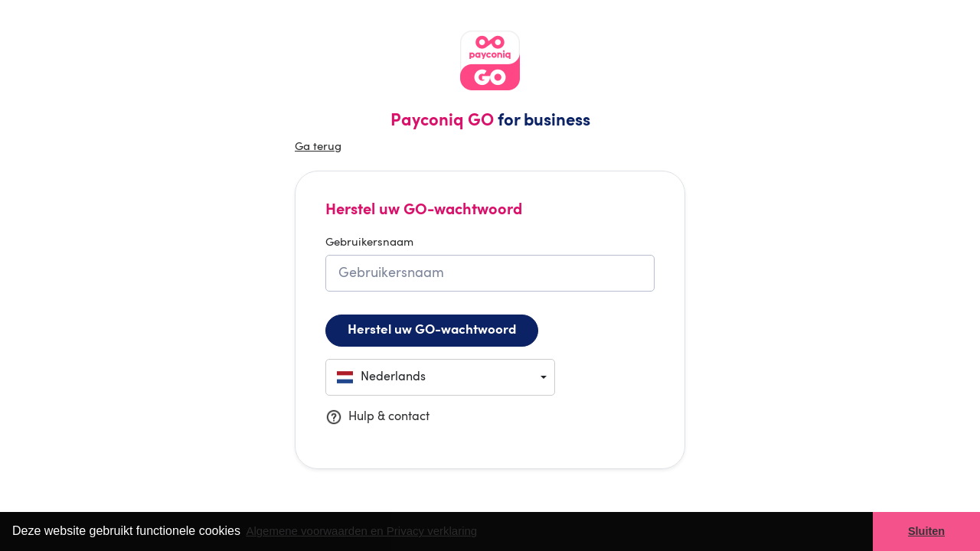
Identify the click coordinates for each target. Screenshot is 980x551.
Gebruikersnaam (369, 243)
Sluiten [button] (926, 531)
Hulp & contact (377, 417)
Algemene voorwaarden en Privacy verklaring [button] (361, 531)
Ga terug (318, 147)
